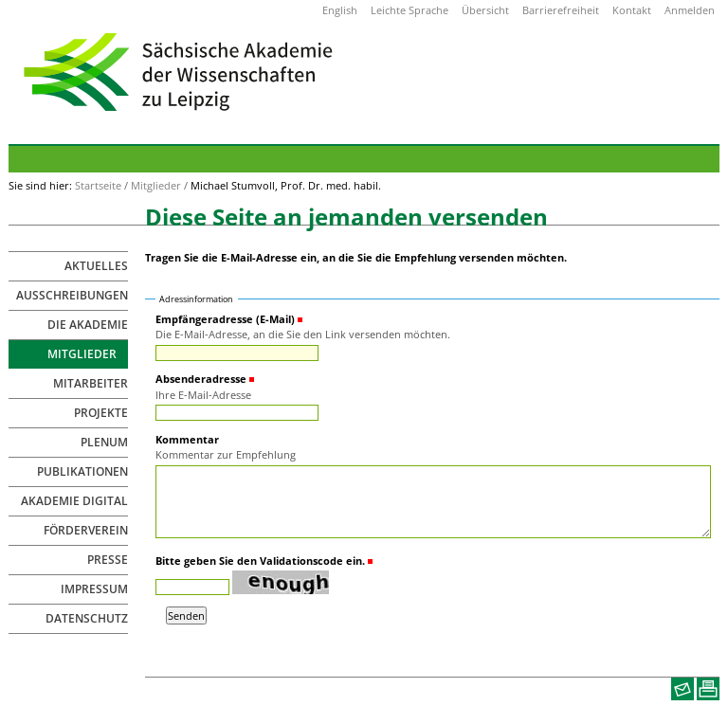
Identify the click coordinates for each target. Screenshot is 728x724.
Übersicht (485, 10)
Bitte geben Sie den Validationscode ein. (260, 561)
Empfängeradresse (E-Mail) (225, 319)
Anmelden (690, 10)
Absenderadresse (201, 379)
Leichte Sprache (409, 10)
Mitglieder (156, 185)
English (340, 10)
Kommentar (187, 439)
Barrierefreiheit (561, 10)
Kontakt (632, 10)
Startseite (98, 185)
